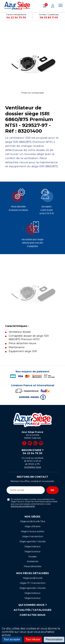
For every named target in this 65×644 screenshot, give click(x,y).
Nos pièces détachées (33, 573)
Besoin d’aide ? (33, 452)
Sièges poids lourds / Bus (33, 521)
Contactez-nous (32, 467)
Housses (32, 556)
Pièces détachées (33, 566)
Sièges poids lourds (33, 578)
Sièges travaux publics (32, 531)
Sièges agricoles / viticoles (32, 541)
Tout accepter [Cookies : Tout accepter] (12, 639)
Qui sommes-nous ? (33, 605)
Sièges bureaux (32, 551)
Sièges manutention (33, 536)
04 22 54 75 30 (16, 17)
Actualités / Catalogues (33, 610)
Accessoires (33, 561)
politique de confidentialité (23, 506)
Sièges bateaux (32, 546)
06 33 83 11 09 (49, 17)
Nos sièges (32, 517)
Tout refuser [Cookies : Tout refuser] (33, 639)
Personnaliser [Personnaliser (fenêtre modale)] (54, 639)
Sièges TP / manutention (33, 583)
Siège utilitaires (32, 526)
